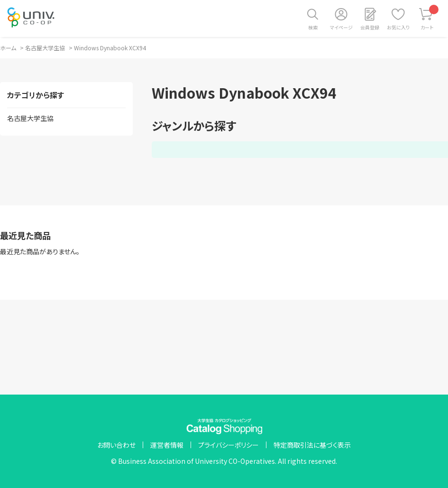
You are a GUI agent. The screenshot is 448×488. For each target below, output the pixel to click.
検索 (313, 27)
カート (430, 18)
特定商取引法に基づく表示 (312, 445)
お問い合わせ (116, 445)
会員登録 (370, 27)
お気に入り (398, 27)
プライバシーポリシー (229, 445)
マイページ (341, 27)
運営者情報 (167, 445)
